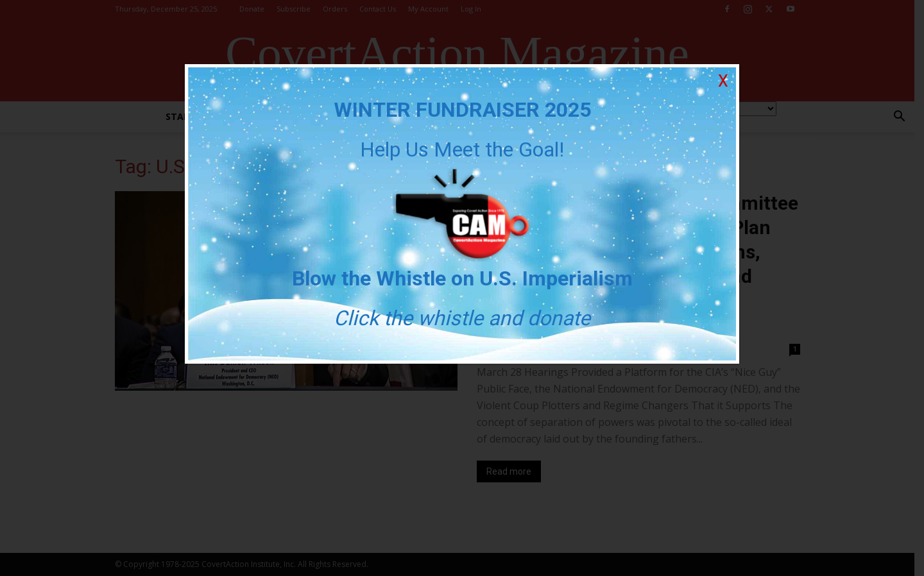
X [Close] (723, 81)
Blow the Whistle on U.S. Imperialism (462, 278)
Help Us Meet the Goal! (462, 149)
